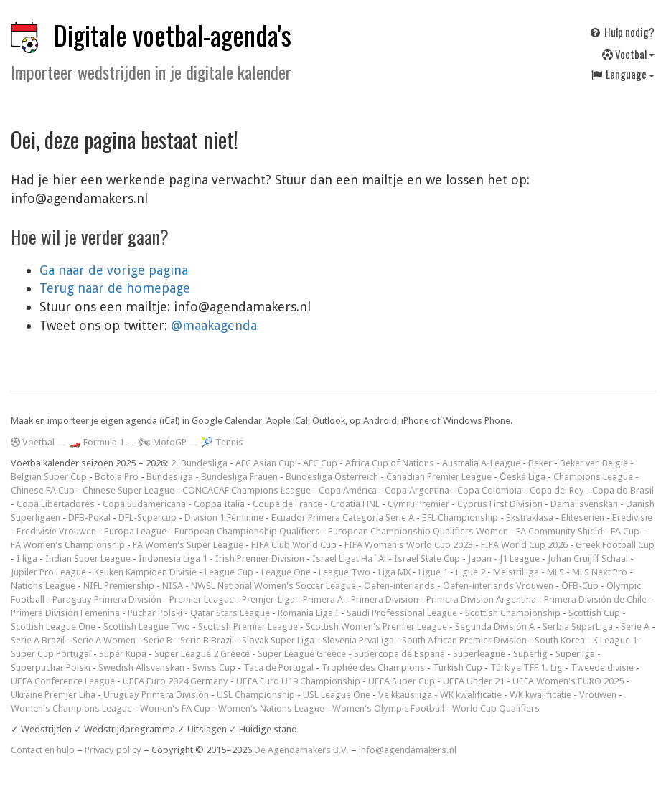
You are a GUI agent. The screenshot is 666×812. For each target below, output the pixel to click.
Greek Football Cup (615, 545)
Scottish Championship (513, 613)
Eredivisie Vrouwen (56, 531)
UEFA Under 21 (474, 681)
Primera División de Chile (595, 599)
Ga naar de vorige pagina (114, 270)
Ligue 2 (470, 572)
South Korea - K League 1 (586, 640)
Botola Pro (117, 477)
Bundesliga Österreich (332, 477)
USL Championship (256, 695)
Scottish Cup (594, 613)
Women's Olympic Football (388, 708)
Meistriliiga (516, 572)
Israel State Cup (427, 558)
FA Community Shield (559, 531)
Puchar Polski (155, 613)
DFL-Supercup (147, 518)
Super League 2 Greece (202, 654)
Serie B (158, 640)
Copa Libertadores (56, 504)
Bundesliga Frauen (239, 477)
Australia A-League (481, 463)
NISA (173, 586)
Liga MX (394, 572)
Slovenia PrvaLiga (358, 640)
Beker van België (594, 463)
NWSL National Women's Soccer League (273, 586)
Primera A (323, 599)
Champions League (593, 477)
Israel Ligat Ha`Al (349, 558)
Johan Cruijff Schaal (588, 558)
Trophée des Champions (373, 667)
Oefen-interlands (399, 586)
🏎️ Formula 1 (97, 442)
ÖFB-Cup (580, 586)
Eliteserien (583, 518)
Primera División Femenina (65, 613)
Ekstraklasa (530, 518)
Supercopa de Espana (399, 654)
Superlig (530, 654)
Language (622, 74)
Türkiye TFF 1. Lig (526, 667)
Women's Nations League (271, 708)
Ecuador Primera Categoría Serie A (343, 518)
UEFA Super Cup (402, 681)
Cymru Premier (418, 504)
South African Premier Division (464, 640)
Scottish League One (53, 627)
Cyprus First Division (500, 504)
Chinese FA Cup (43, 490)
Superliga (575, 654)
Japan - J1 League (504, 558)
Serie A (635, 627)
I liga (27, 558)
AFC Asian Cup (265, 463)
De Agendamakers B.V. (301, 750)
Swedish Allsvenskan (141, 667)
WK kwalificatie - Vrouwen (563, 695)
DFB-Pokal (89, 518)
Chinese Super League (128, 490)
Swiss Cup (214, 667)
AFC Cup (320, 463)
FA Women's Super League (188, 545)
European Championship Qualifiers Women (418, 531)
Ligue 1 (433, 572)
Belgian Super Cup (49, 477)
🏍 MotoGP (163, 442)
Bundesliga (170, 477)
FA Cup (625, 531)
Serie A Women (104, 640)
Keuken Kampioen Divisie (145, 572)
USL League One (337, 695)
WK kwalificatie (471, 695)
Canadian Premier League (439, 477)
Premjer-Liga (268, 599)
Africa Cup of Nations (390, 463)
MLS (555, 572)
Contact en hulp (43, 750)
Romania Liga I (308, 613)
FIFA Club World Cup (294, 545)
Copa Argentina (417, 490)
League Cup (229, 572)
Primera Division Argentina (481, 599)
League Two (344, 572)
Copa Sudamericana (144, 504)
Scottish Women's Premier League (376, 627)
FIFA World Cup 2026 (524, 545)
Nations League (43, 586)
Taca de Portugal (278, 667)
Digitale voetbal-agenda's (173, 35)
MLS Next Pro (600, 572)
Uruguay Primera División (156, 695)
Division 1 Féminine (224, 518)
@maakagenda (214, 325)
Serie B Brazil (207, 640)
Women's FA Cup (175, 708)
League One (286, 572)
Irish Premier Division (260, 558)
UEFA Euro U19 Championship (298, 681)
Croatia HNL (355, 504)
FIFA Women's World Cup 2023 (409, 545)
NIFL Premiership (119, 586)
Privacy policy (113, 750)
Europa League (135, 531)
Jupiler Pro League (48, 572)
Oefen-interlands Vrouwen (498, 586)
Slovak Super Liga (278, 640)
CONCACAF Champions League (247, 490)
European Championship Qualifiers (247, 531)
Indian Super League (88, 558)
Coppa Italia (219, 504)
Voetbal (628, 54)
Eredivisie (632, 518)
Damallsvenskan (584, 504)
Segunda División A (495, 627)
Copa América (348, 490)
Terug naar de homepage (115, 288)
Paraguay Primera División (107, 599)
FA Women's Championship (68, 545)
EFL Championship (460, 518)
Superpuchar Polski (51, 667)
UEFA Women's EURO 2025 (568, 681)
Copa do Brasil (623, 490)
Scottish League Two (147, 627)
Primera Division (385, 599)
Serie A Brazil (38, 640)
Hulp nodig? (622, 32)
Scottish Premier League (248, 627)
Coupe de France (287, 504)
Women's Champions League (71, 708)
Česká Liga (522, 477)
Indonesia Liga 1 (173, 558)
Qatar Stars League (230, 613)
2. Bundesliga (199, 463)
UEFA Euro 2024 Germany (175, 681)
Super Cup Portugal (51, 654)
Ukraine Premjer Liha (53, 695)
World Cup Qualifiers (496, 708)
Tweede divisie (602, 667)
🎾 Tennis (222, 442)
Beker (540, 463)
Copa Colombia (489, 490)
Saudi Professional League (402, 613)
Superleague (479, 654)
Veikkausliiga (405, 695)
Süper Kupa (123, 654)
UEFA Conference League (63, 681)
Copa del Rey (557, 490)
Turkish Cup (458, 667)
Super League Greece (302, 654)
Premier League (202, 599)
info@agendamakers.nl (408, 750)
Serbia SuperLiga (578, 627)
